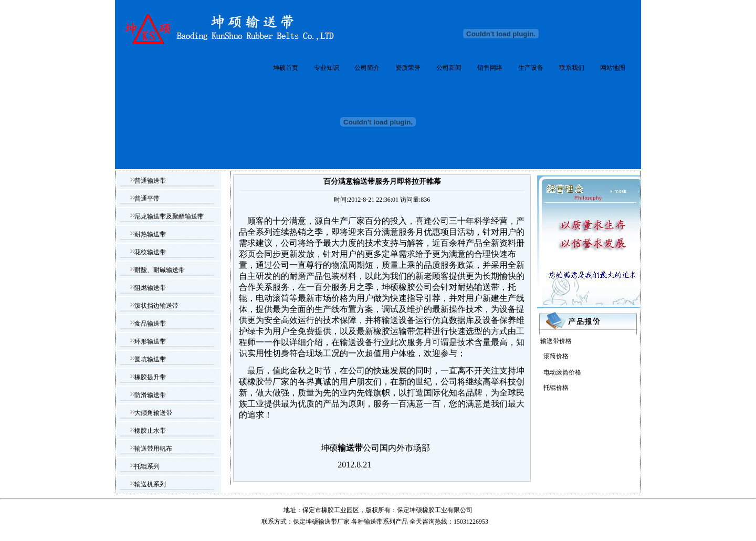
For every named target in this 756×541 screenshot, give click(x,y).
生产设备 (531, 68)
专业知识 (327, 68)
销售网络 (490, 68)
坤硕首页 (286, 68)
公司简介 (367, 68)
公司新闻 (449, 68)
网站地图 (613, 68)
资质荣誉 (408, 68)
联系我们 (572, 68)
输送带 (373, 522)
